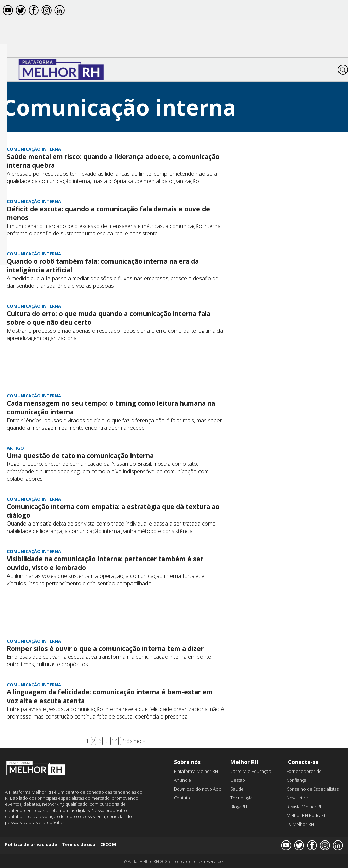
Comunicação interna (34, 149)
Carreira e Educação (251, 771)
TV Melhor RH (300, 824)
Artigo (15, 448)
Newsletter (297, 798)
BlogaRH (239, 807)
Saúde (237, 789)
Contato (182, 798)
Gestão (238, 780)
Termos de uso (79, 844)
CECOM (108, 844)
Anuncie (182, 780)
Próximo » (133, 741)
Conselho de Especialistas (313, 789)
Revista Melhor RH (305, 807)
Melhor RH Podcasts (307, 815)
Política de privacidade (31, 844)
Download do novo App (198, 789)
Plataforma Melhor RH (196, 771)
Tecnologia (241, 798)
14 (115, 741)
